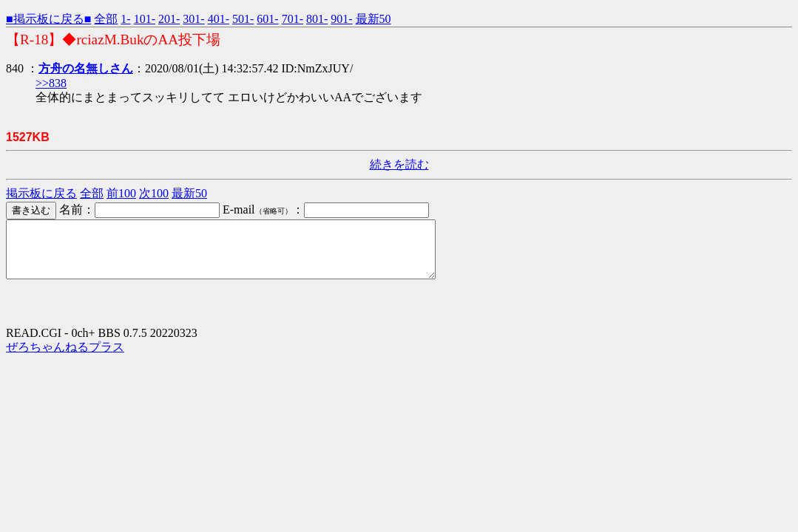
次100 (154, 193)
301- (193, 19)
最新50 (373, 19)
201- (169, 19)
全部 (106, 19)
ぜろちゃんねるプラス (65, 358)
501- (243, 19)
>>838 (51, 83)
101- (145, 19)
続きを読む (399, 164)
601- (267, 19)
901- (341, 19)
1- (125, 19)
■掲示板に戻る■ (48, 19)
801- (317, 19)
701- (293, 19)
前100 (121, 193)
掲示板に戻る (41, 193)
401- (219, 19)
